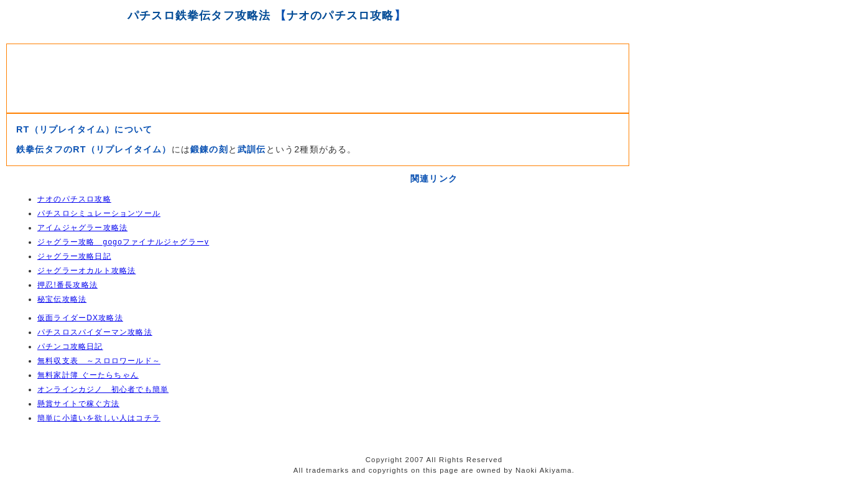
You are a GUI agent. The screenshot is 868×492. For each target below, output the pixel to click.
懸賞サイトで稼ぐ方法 (78, 404)
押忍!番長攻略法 (67, 285)
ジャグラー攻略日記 (74, 256)
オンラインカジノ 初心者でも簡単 (103, 389)
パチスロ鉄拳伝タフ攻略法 (199, 16)
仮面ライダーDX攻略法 (80, 318)
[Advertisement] (318, 75)
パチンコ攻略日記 (70, 346)
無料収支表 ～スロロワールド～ (99, 361)
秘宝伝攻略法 (62, 299)
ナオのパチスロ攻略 (340, 16)
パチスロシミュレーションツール (99, 213)
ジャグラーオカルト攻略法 (86, 271)
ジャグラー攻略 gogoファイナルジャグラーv (123, 242)
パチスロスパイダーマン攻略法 (95, 332)
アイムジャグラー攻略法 (82, 228)
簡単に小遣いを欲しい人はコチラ (99, 418)
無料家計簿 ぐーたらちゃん (88, 375)
